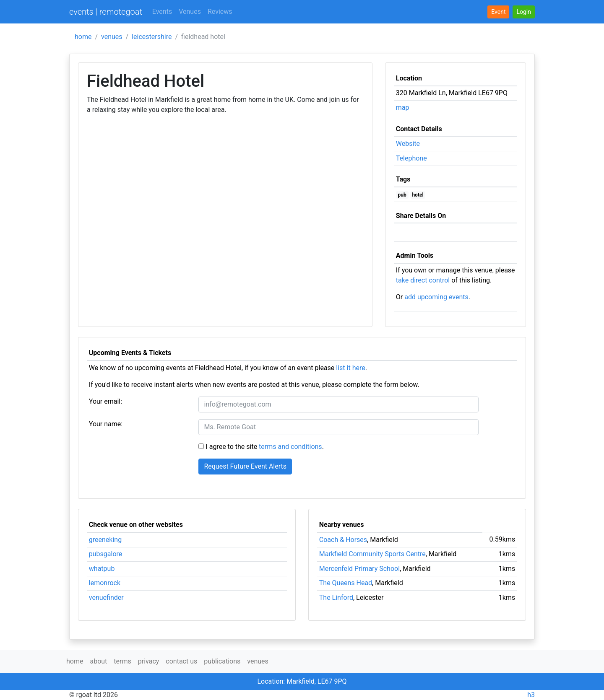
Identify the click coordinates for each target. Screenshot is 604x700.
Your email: (105, 401)
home (83, 37)
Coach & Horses (343, 540)
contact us (181, 661)
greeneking (105, 540)
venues (112, 37)
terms (122, 661)
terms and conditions (290, 447)
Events (162, 12)
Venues (190, 12)
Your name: (106, 424)
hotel (418, 195)
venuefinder (106, 598)
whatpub (102, 569)
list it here (350, 368)
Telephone (411, 158)
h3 (531, 695)
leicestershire (152, 37)
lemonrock (105, 583)
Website (408, 144)
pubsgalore (106, 554)
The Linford (336, 598)
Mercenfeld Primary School (359, 569)
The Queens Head (346, 583)
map (403, 108)
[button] (524, 12)
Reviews (220, 12)
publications (222, 661)
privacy (149, 661)
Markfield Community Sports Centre (372, 554)
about (98, 661)
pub (402, 195)
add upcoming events (436, 297)
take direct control (423, 280)
